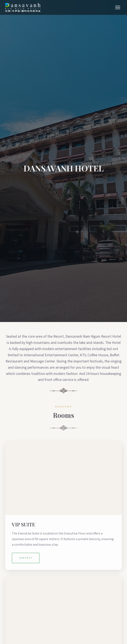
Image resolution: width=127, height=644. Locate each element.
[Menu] (118, 7)
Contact (26, 564)
